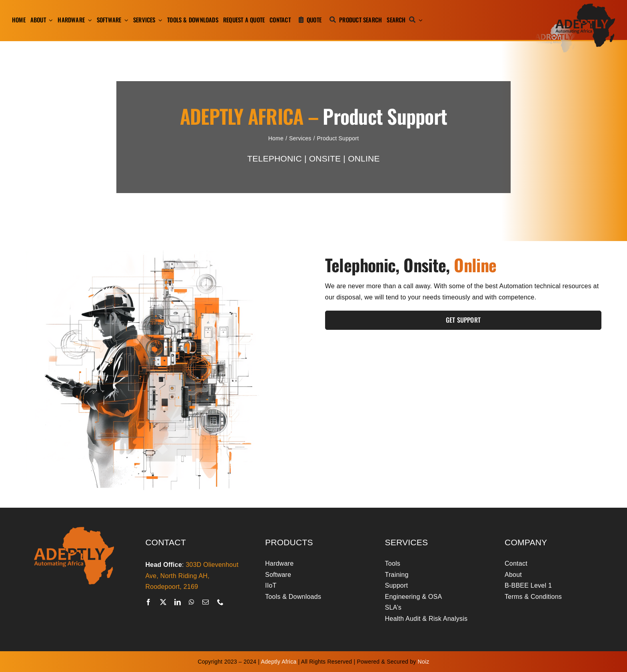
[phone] (220, 602)
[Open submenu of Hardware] (88, 20)
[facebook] (148, 602)
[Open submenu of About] (50, 20)
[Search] (403, 20)
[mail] (206, 602)
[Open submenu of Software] (125, 20)
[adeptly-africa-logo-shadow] (575, 7)
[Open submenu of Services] (159, 20)
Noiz (424, 662)
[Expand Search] (421, 20)
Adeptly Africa (279, 662)
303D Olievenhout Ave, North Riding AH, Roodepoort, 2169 (192, 576)
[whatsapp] (192, 602)
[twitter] (163, 602)
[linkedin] (178, 602)
